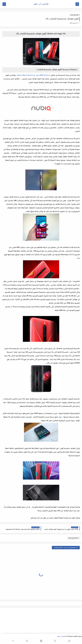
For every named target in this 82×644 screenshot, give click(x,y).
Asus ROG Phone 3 (43, 75)
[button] (69, 641)
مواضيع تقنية (74, 15)
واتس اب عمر (41, 4)
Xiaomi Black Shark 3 (25, 75)
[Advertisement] (69, 621)
